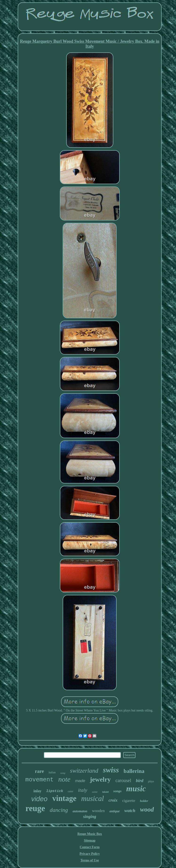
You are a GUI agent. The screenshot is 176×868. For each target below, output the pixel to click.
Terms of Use (90, 860)
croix (113, 800)
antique (115, 811)
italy (83, 790)
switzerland (84, 771)
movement (39, 780)
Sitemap (90, 840)
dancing (59, 810)
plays (151, 781)
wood (147, 809)
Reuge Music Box (90, 834)
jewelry (100, 779)
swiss (111, 770)
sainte (95, 792)
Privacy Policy (90, 854)
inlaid (105, 792)
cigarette (129, 801)
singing (90, 817)
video (39, 799)
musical (92, 798)
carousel (123, 780)
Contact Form (90, 847)
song (63, 773)
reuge (35, 808)
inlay (37, 791)
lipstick (55, 791)
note (64, 779)
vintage (64, 798)
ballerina (134, 771)
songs (117, 791)
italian (52, 772)
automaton (80, 811)
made (80, 781)
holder (144, 801)
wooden (98, 811)
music (136, 789)
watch (130, 811)
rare (39, 771)
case (71, 791)
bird (140, 781)
